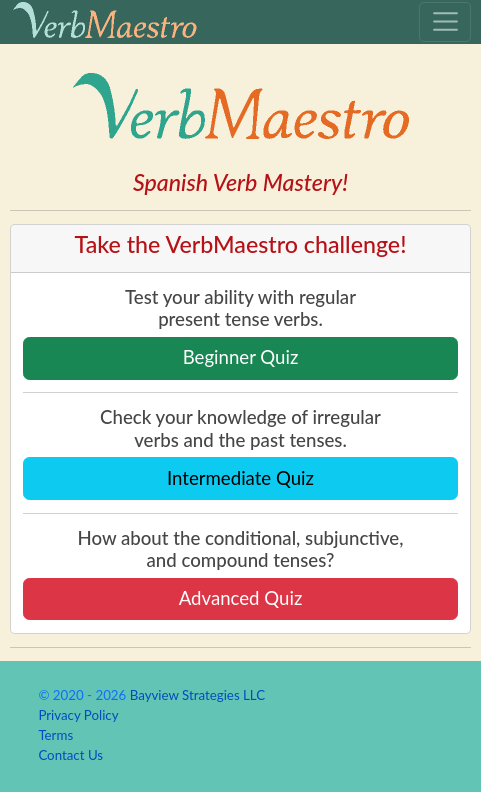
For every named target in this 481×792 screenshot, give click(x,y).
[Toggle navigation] (445, 22)
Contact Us (70, 755)
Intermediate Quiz (240, 478)
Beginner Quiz (241, 357)
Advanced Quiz (241, 598)
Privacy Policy (78, 715)
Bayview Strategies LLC (197, 695)
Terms (55, 735)
